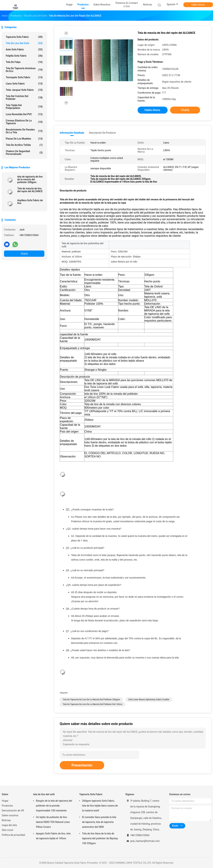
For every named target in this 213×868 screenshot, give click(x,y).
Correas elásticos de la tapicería (24, 122)
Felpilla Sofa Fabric (24, 56)
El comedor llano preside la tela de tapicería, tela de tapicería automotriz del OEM (99, 822)
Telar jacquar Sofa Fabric (24, 90)
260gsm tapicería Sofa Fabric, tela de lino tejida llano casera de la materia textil (100, 806)
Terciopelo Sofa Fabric (24, 77)
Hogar (5, 801)
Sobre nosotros (10, 815)
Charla (24, 254)
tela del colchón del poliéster (24, 98)
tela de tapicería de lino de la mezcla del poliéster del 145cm (93, 704)
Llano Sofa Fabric (24, 84)
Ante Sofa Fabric (24, 49)
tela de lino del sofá (24, 43)
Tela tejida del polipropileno (24, 107)
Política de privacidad (13, 835)
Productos (7, 806)
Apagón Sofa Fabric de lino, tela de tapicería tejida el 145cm (53, 836)
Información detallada (72, 133)
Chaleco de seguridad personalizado (24, 153)
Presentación (82, 765)
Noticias (6, 820)
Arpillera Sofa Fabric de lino (30, 202)
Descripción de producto (102, 133)
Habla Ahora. (198, 5)
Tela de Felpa (24, 62)
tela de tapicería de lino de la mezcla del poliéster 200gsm (30, 179)
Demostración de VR (13, 811)
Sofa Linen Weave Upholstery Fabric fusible (149, 700)
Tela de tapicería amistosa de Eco (24, 70)
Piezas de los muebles (24, 139)
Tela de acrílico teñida (24, 145)
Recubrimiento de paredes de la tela (24, 131)
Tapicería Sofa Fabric (24, 37)
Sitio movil (7, 830)
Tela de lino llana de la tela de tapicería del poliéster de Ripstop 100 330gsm (100, 838)
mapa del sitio (9, 825)
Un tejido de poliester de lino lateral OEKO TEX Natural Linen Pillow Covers (53, 822)
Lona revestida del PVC (24, 114)
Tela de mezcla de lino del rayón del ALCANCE (30, 190)
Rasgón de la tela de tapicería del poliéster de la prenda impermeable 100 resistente (54, 806)
